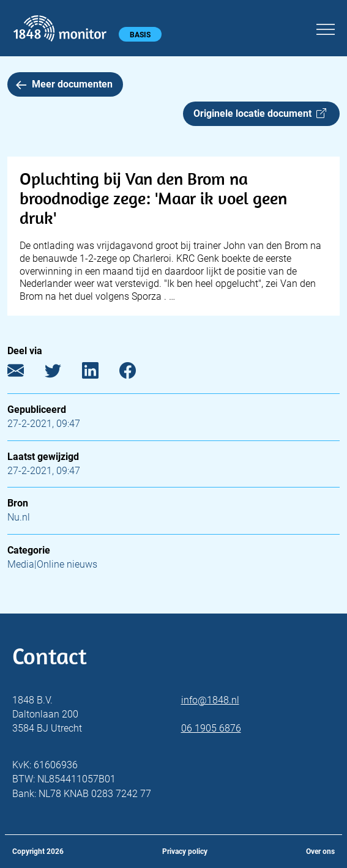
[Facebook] (137, 373)
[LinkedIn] (99, 373)
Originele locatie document (260, 113)
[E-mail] (25, 373)
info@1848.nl (210, 700)
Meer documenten (64, 84)
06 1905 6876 (211, 728)
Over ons (320, 851)
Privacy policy (185, 851)
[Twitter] (62, 373)
